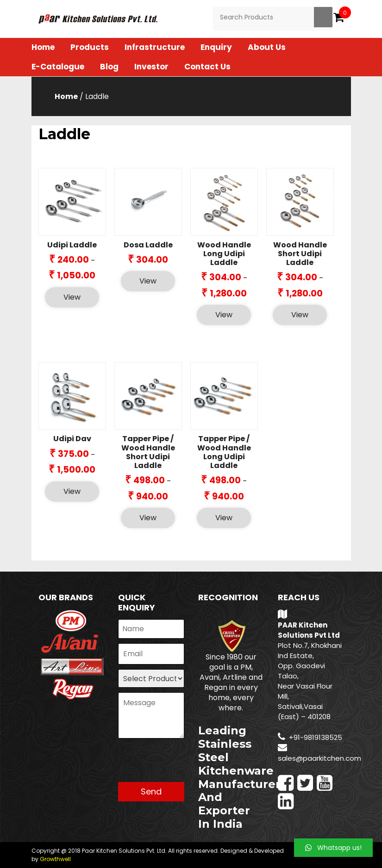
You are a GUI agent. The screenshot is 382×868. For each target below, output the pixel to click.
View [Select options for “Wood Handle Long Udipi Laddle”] (224, 315)
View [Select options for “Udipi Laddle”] (72, 297)
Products (90, 47)
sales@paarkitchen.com (319, 758)
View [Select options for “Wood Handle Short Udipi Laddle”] (300, 315)
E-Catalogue (58, 67)
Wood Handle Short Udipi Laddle (300, 254)
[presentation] (188, 764)
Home (43, 47)
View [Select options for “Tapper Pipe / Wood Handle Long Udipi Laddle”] (224, 518)
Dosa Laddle (148, 245)
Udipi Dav (72, 439)
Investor (151, 67)
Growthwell (55, 859)
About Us (267, 47)
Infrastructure (155, 47)
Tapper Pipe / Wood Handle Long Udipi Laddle (224, 452)
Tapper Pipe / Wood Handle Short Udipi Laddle (148, 452)
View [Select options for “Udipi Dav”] (72, 491)
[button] (333, 848)
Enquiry (216, 47)
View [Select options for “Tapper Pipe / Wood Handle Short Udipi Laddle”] (148, 518)
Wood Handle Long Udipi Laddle (224, 254)
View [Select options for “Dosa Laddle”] (148, 281)
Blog (109, 67)
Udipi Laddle (72, 245)
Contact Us (207, 67)
